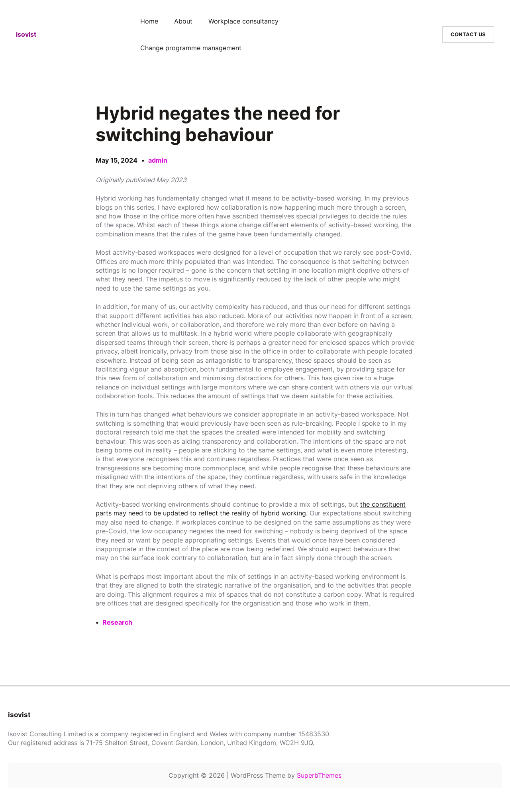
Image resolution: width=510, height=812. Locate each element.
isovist (26, 34)
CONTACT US (468, 34)
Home (149, 21)
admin (158, 160)
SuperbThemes (319, 775)
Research (117, 622)
